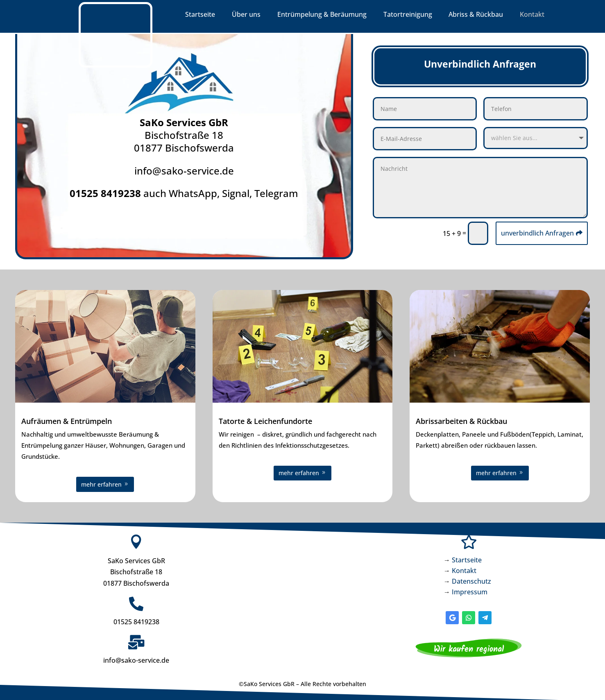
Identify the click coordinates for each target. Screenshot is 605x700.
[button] (452, 616)
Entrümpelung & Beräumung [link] (322, 15)
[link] (116, 65)
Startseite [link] (200, 15)
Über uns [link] (246, 15)
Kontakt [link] (532, 15)
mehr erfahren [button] (101, 483)
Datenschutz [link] (471, 580)
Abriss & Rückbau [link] (476, 15)
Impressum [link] (470, 591)
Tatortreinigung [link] (408, 15)
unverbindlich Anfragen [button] (537, 232)
